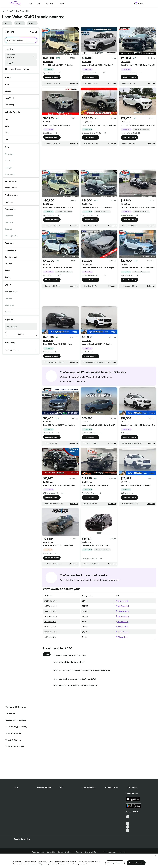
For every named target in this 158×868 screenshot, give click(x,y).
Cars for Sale (13, 11)
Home (4, 11)
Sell (39, 3)
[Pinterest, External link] (128, 830)
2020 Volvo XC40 (51, 632)
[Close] (155, 856)
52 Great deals (122, 601)
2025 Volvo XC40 (50, 606)
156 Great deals (122, 616)
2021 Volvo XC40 (50, 627)
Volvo (22, 11)
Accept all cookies (136, 863)
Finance (61, 3)
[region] (79, 861)
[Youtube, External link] (128, 824)
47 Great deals (122, 622)
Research (49, 3)
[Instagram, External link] (128, 827)
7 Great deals (121, 637)
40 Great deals (122, 627)
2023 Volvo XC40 (51, 616)
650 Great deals (122, 606)
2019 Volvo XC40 (50, 637)
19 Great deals (122, 632)
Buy (30, 3)
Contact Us (51, 852)
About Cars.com (38, 852)
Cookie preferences (115, 863)
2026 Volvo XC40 (51, 601)
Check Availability (52, 77)
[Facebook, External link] (128, 820)
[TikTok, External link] (128, 817)
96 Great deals (122, 611)
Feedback (122, 852)
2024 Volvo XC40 (50, 611)
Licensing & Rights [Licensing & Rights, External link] (93, 852)
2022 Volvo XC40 (50, 622)
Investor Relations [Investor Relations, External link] (66, 852)
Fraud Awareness (109, 852)
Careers (79, 852)
